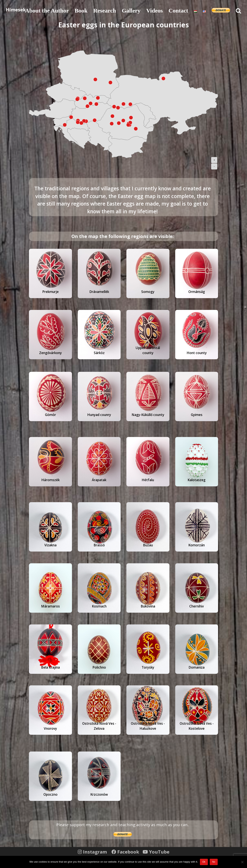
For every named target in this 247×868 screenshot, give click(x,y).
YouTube (156, 852)
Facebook (126, 852)
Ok (204, 862)
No (214, 862)
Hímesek (16, 10)
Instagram (93, 852)
